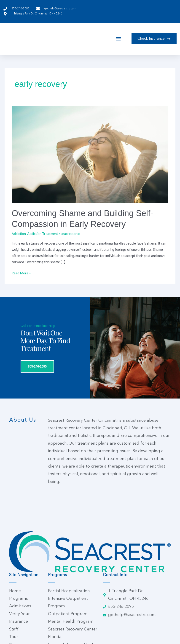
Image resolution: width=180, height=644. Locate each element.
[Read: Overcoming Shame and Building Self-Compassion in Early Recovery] (90, 154)
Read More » (21, 273)
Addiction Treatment (43, 234)
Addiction (19, 234)
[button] (118, 39)
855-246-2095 (29, 425)
